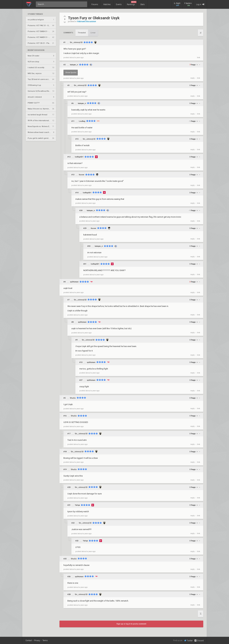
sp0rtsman (74, 282)
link (199, 58)
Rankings (132, 3)
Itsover (82, 175)
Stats (142, 4)
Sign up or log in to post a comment (131, 624)
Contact (29, 640)
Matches (107, 4)
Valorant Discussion (87, 21)
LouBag (82, 121)
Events (119, 4)
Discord (199, 641)
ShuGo (73, 398)
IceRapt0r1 (79, 157)
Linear (93, 33)
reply (192, 78)
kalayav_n (74, 65)
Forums (95, 4)
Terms (45, 640)
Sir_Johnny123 (76, 42)
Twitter (188, 640)
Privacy (37, 640)
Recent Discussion (36, 50)
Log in (200, 4)
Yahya (77, 505)
